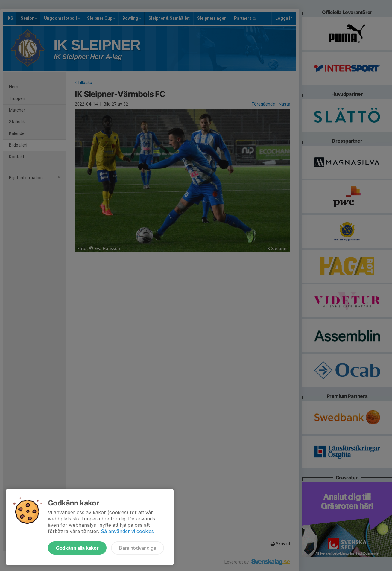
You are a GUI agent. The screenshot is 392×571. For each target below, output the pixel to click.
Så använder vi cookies (127, 531)
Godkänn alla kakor (77, 548)
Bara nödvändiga (137, 548)
